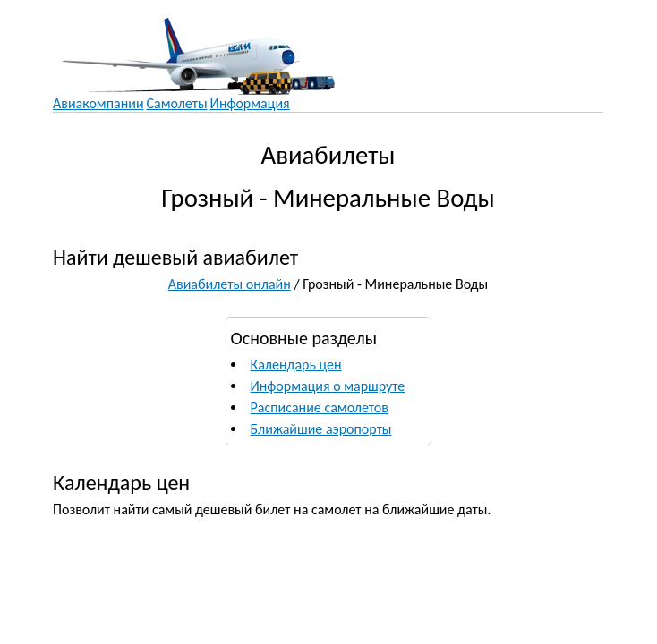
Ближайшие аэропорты (321, 429)
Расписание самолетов (320, 407)
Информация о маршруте (328, 386)
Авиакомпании (98, 103)
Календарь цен (296, 364)
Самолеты (177, 103)
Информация (250, 103)
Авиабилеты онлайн (230, 284)
